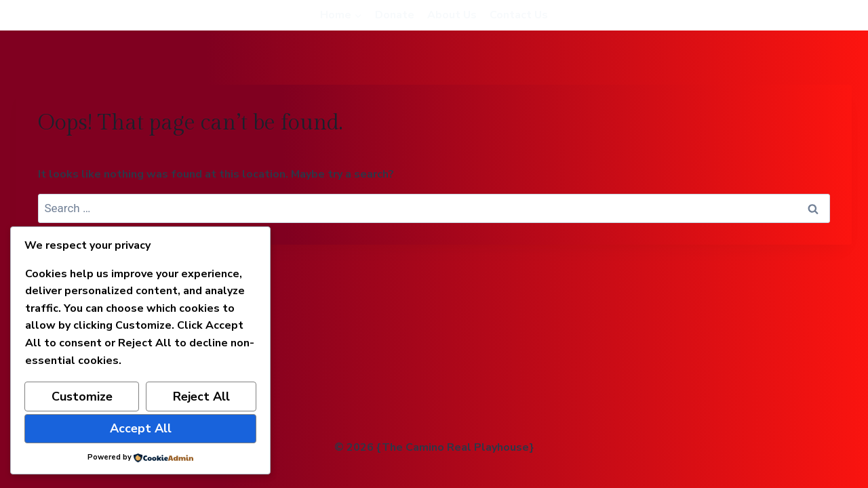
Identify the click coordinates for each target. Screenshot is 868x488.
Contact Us (519, 15)
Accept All (141, 428)
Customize (82, 396)
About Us (452, 15)
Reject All (201, 396)
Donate (395, 15)
